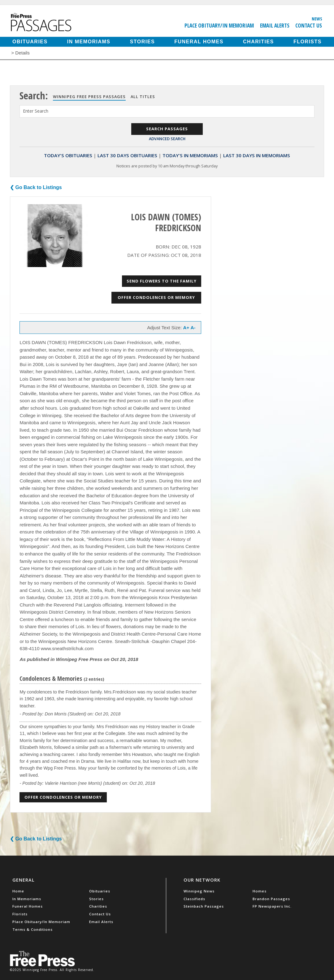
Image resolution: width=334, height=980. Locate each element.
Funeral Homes (199, 42)
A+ (186, 328)
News (317, 19)
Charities (258, 42)
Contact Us (309, 25)
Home (18, 891)
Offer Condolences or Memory (156, 297)
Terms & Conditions (33, 929)
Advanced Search (167, 139)
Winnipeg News (199, 891)
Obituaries (30, 42)
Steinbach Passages (204, 906)
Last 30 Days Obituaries (127, 155)
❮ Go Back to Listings (36, 187)
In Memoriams (89, 42)
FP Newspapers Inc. (272, 906)
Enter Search (36, 111)
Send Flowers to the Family (162, 281)
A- (193, 328)
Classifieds (194, 899)
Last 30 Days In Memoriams (257, 155)
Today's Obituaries (68, 155)
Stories (142, 42)
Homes (260, 891)
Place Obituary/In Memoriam (219, 25)
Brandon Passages (271, 899)
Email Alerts (275, 25)
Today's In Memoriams (190, 155)
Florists (308, 42)
